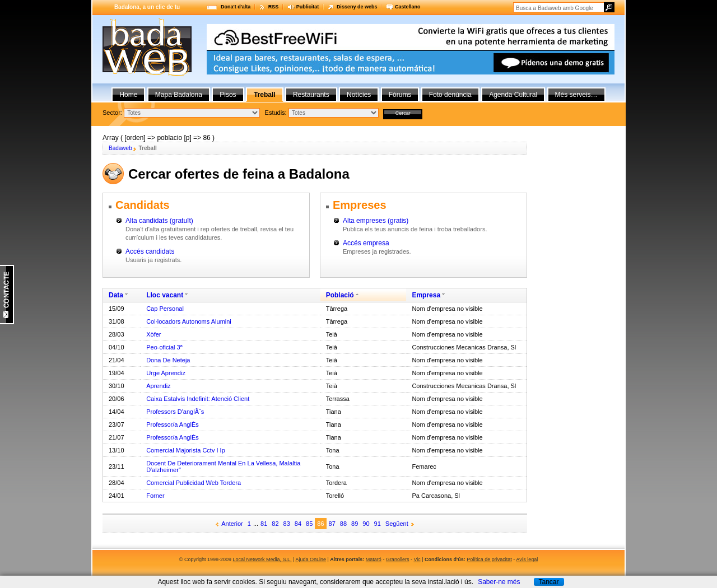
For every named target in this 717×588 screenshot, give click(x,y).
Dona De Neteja (168, 360)
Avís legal (527, 559)
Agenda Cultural (513, 95)
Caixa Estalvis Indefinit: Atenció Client (198, 399)
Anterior (232, 524)
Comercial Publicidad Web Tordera (194, 483)
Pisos (228, 95)
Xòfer (153, 334)
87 (332, 524)
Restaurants (311, 95)
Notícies (359, 95)
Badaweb (120, 148)
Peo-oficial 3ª (164, 347)
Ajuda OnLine (311, 559)
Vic (417, 559)
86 (320, 524)
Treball (265, 95)
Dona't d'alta (236, 7)
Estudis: (276, 113)
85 (309, 524)
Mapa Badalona (179, 95)
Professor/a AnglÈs (173, 424)
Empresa (426, 295)
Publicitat (308, 7)
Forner (155, 496)
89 (355, 524)
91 (378, 524)
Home (128, 95)
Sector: (112, 113)
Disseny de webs (357, 7)
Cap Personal (165, 309)
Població (340, 295)
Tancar (548, 582)
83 (287, 524)
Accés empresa (366, 243)
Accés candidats (150, 251)
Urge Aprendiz (166, 373)
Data (116, 295)
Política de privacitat (489, 559)
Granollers (398, 559)
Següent (397, 524)
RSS (274, 7)
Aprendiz (158, 386)
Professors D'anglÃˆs (175, 412)
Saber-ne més (499, 582)
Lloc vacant (165, 295)
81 (264, 524)
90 (366, 524)
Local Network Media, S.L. (262, 559)
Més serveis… (576, 95)
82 (275, 524)
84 (298, 524)
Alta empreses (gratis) (376, 221)
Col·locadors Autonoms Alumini (189, 321)
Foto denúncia (450, 95)
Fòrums (400, 95)
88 (343, 524)
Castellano (408, 7)
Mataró (374, 559)
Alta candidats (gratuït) (159, 221)
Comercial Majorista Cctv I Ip (186, 450)
